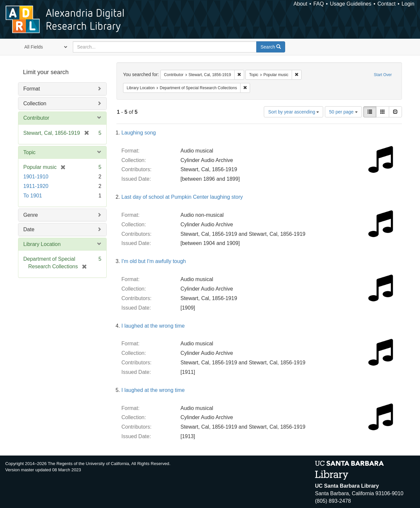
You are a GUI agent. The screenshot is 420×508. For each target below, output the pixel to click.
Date (29, 229)
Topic (29, 152)
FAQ (319, 4)
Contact (386, 4)
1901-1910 (36, 177)
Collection (35, 103)
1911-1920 (36, 186)
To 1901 (33, 196)
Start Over (383, 75)
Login (408, 4)
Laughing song (139, 133)
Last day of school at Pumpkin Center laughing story (182, 197)
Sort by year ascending (294, 112)
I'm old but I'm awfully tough (154, 261)
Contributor (36, 118)
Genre (31, 215)
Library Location (42, 244)
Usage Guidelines (350, 4)
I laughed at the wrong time (153, 326)
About (301, 4)
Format (32, 89)
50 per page (343, 112)
